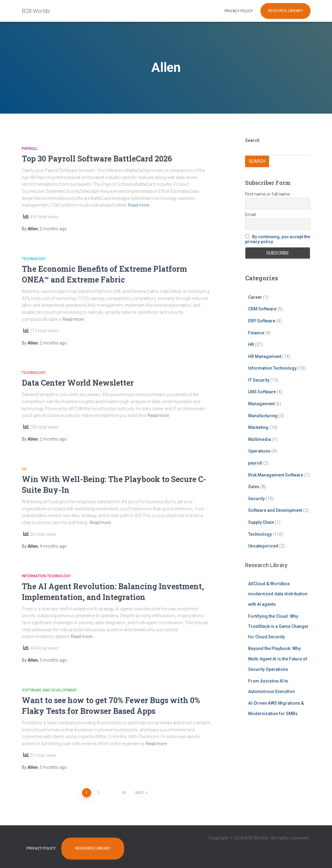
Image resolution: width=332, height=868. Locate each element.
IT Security (259, 380)
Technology (34, 259)
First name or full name (268, 194)
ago (53, 229)
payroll (30, 149)
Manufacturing (263, 416)
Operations (259, 451)
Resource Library (285, 11)
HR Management (265, 356)
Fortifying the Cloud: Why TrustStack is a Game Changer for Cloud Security (278, 627)
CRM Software (262, 309)
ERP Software (262, 321)
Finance (256, 333)
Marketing (258, 427)
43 (124, 793)
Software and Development (49, 690)
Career (255, 297)
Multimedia (260, 439)
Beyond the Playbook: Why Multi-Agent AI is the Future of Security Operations (278, 659)
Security (256, 499)
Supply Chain (261, 522)
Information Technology (46, 576)
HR (24, 469)
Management (261, 404)
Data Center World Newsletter (78, 383)
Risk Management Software (276, 475)
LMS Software (262, 392)
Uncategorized (263, 546)
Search (252, 140)
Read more (139, 205)
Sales (254, 487)
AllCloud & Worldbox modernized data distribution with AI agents (278, 594)
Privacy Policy (239, 11)
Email (250, 215)
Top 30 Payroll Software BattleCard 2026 (97, 159)
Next (140, 793)
